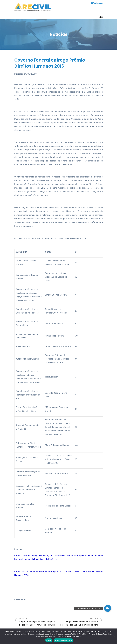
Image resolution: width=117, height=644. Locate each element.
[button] (108, 608)
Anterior (39, 622)
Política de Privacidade (63, 640)
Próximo (78, 622)
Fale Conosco (97, 3)
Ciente (49, 640)
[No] (114, 636)
